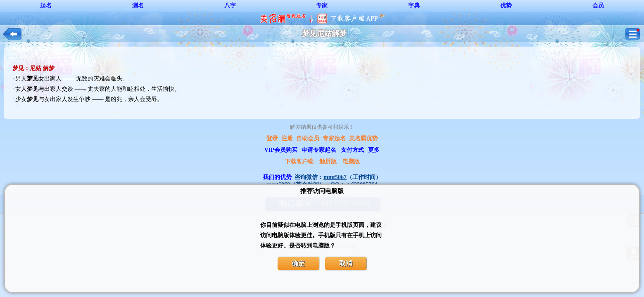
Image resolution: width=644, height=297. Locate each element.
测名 (138, 6)
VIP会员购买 (281, 150)
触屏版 (328, 161)
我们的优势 (277, 177)
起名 (46, 6)
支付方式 (352, 150)
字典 (414, 6)
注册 (287, 138)
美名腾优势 (364, 138)
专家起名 (334, 138)
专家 (322, 6)
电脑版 (351, 161)
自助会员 (308, 138)
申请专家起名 (319, 150)
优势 (506, 6)
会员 (598, 6)
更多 (374, 150)
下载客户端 (299, 161)
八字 (230, 6)
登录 (272, 138)
